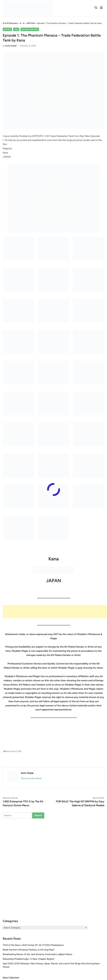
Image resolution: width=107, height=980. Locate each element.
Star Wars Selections (30, 29)
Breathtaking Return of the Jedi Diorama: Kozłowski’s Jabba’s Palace (38, 954)
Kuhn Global (11, 46)
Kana (16, 29)
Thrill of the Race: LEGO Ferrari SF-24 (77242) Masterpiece (33, 945)
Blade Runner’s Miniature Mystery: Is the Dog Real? (29, 950)
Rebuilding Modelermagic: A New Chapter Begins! (29, 959)
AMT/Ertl (7, 29)
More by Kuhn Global (31, 778)
